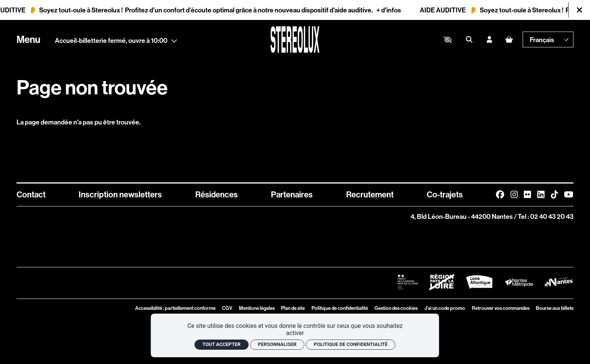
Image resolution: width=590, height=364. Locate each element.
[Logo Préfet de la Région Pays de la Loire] (408, 282)
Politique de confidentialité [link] (351, 344)
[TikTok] (554, 194)
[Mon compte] (489, 40)
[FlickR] (527, 194)
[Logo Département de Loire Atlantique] (479, 282)
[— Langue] (548, 39)
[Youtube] (569, 194)
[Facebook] (500, 194)
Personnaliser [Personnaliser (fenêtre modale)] (277, 344)
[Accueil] (295, 39)
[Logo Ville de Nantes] (559, 282)
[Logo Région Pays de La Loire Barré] (442, 282)
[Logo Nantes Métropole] (519, 282)
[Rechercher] (469, 40)
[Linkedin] (541, 194)
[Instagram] (514, 194)
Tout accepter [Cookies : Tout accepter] (221, 344)
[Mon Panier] (509, 40)
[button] (448, 40)
